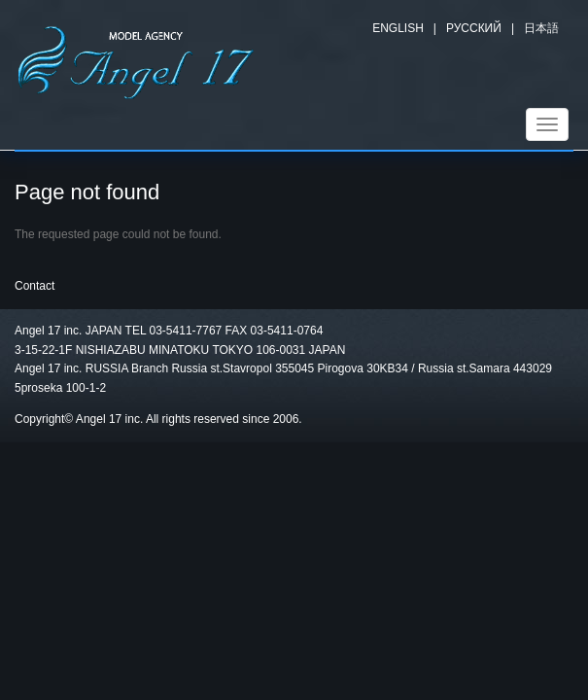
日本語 (541, 28)
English (398, 28)
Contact (35, 286)
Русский (474, 28)
